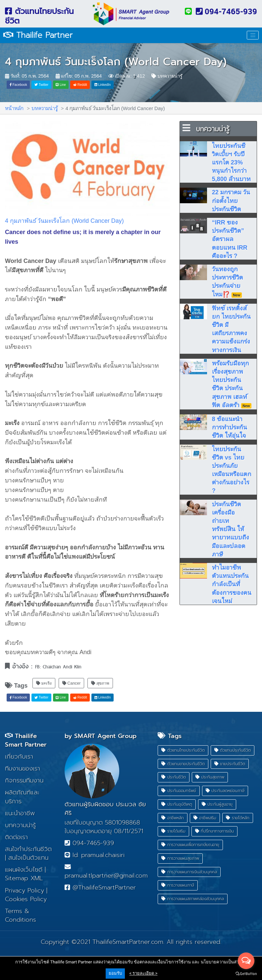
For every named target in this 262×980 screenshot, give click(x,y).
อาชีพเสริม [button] (205, 818)
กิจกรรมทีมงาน (24, 780)
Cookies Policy (26, 899)
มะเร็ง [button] (44, 679)
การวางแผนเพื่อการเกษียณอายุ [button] (190, 845)
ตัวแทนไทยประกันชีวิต (39, 16)
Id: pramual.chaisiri (94, 855)
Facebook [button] (18, 85)
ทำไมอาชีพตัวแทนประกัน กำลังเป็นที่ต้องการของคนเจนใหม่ (232, 584)
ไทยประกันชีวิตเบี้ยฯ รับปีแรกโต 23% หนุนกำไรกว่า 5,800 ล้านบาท (231, 162)
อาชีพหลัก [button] (173, 818)
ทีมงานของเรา (23, 768)
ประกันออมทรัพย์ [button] (179, 791)
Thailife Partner (38, 35)
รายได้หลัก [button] (238, 818)
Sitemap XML (24, 879)
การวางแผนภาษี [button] (178, 885)
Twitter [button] (41, 85)
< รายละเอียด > (144, 973)
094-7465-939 (226, 11)
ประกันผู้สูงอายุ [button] (217, 804)
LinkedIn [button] (103, 85)
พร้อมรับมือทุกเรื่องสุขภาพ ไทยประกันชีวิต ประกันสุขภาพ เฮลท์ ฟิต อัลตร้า (232, 384)
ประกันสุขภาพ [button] (210, 777)
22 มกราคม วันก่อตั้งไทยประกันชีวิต (231, 200)
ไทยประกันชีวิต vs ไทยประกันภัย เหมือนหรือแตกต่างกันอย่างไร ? (232, 470)
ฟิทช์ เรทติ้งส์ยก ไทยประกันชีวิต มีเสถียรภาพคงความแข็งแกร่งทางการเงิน (231, 329)
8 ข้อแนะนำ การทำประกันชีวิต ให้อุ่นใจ (230, 427)
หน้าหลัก (14, 108)
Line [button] (61, 85)
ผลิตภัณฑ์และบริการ (22, 797)
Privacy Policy (25, 890)
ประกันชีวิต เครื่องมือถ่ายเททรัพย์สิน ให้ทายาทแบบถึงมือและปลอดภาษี (231, 529)
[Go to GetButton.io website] (246, 973)
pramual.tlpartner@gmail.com (106, 872)
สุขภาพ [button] (100, 679)
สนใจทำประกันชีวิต (28, 849)
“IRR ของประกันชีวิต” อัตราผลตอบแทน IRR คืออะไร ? (230, 239)
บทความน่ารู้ (167, 76)
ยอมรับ (115, 973)
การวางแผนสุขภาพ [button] (180, 858)
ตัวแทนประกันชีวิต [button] (233, 750)
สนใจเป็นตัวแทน (28, 858)
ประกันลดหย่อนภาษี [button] (225, 791)
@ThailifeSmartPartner (100, 888)
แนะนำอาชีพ (20, 813)
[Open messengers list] (246, 961)
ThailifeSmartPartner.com (128, 942)
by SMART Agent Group (101, 736)
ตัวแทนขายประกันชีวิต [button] (183, 764)
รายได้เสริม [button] (173, 831)
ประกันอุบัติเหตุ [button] (177, 804)
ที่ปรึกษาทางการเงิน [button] (215, 831)
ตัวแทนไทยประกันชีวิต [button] (183, 750)
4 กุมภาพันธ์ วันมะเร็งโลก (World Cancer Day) (116, 62)
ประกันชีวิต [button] (174, 777)
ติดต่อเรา (16, 837)
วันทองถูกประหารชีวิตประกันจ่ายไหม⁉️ (228, 281)
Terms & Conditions (21, 915)
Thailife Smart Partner (26, 740)
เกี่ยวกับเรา (19, 757)
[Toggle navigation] (253, 35)
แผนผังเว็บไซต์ (24, 870)
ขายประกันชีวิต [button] (230, 764)
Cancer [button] (72, 679)
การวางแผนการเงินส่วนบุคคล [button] (189, 872)
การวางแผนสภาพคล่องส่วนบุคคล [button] (193, 899)
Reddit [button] (80, 85)
